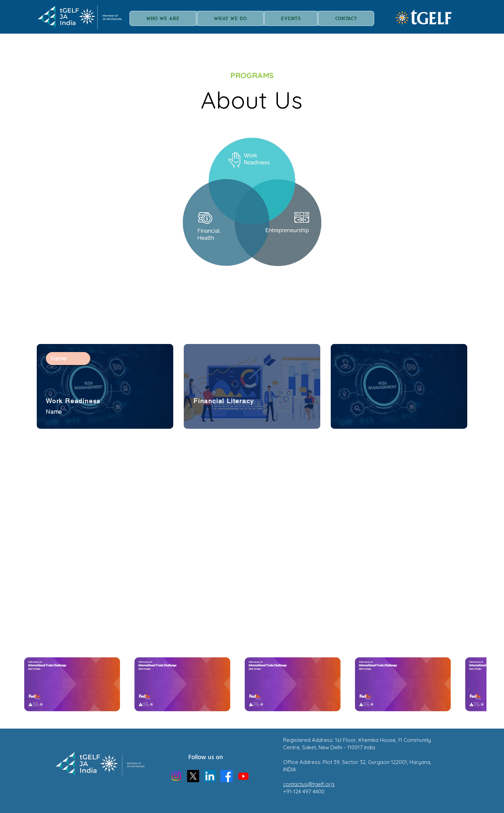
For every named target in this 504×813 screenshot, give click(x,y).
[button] (291, 18)
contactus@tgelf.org (309, 784)
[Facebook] (227, 776)
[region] (252, 202)
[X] (193, 776)
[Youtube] (243, 776)
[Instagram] (176, 776)
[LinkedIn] (210, 776)
